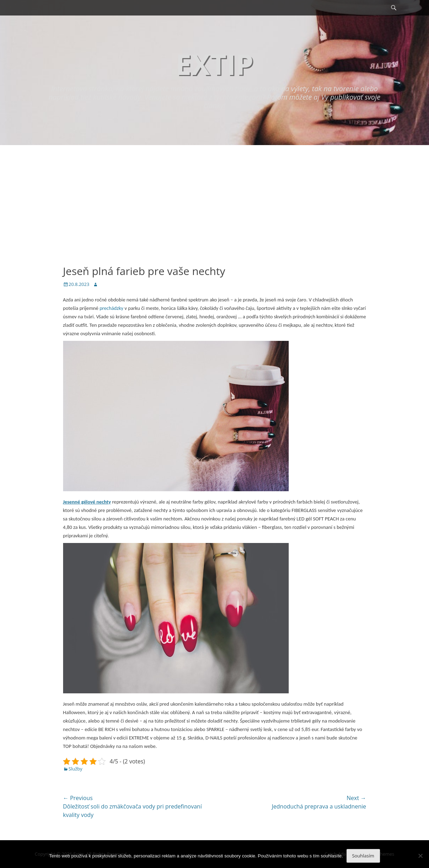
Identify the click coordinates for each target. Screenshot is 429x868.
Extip (214, 64)
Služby (76, 769)
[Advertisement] (215, 198)
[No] (420, 856)
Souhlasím (363, 856)
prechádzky (111, 308)
